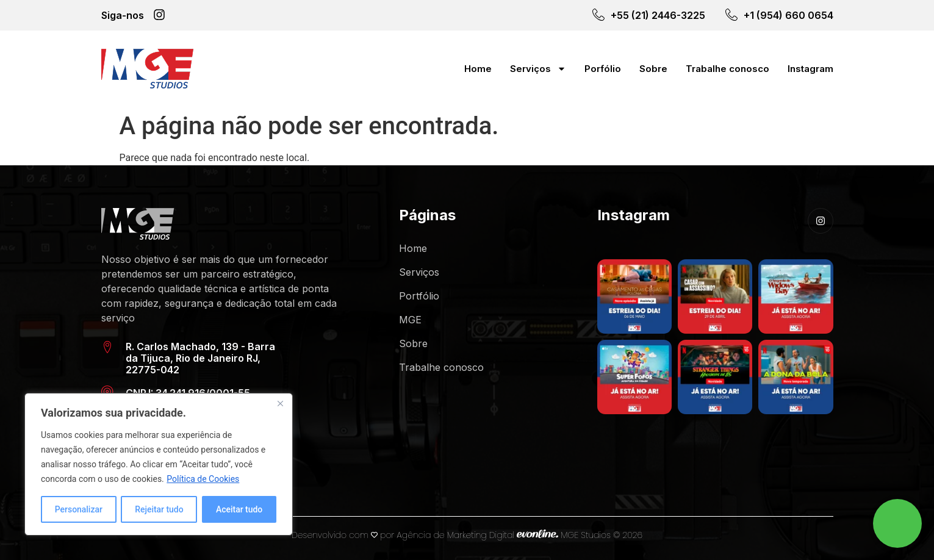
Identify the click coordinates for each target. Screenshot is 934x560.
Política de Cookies (203, 479)
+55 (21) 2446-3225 (658, 15)
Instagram (810, 69)
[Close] (280, 403)
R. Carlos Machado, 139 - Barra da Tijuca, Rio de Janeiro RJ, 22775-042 (200, 358)
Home (478, 69)
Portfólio (419, 296)
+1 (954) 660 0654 (789, 15)
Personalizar (79, 509)
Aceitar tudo (239, 509)
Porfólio (603, 69)
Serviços (538, 69)
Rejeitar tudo (159, 509)
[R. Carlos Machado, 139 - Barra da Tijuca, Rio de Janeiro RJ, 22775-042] (107, 347)
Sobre (653, 69)
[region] (159, 464)
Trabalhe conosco (727, 69)
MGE (410, 320)
